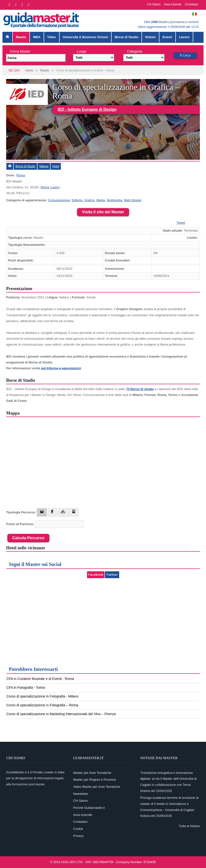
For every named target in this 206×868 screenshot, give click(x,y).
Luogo (82, 51)
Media (101, 200)
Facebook (96, 575)
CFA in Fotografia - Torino (26, 688)
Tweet (181, 223)
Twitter (112, 575)
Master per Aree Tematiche (92, 773)
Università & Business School (85, 37)
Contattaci (192, 4)
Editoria (77, 200)
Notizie (150, 37)
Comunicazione (59, 200)
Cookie (78, 829)
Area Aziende (173, 4)
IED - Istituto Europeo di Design (87, 109)
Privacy (78, 836)
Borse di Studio (127, 37)
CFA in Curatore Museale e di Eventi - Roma (40, 679)
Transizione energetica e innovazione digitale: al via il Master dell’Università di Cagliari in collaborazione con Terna (168, 779)
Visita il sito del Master (103, 212)
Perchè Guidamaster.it (89, 808)
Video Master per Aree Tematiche (97, 787)
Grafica (90, 200)
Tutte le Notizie (189, 826)
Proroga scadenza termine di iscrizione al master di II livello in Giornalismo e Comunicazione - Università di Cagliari (169, 804)
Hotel (56, 166)
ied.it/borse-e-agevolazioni (61, 368)
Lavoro (184, 37)
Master (21, 37)
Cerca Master (20, 51)
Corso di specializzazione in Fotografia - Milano (42, 696)
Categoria (135, 51)
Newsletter (81, 794)
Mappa (44, 166)
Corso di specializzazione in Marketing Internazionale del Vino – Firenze (61, 714)
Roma (21, 175)
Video (52, 37)
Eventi (167, 37)
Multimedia (114, 200)
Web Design (133, 200)
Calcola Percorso (28, 538)
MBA (37, 37)
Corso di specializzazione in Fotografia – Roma (42, 705)
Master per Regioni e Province (95, 780)
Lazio (55, 187)
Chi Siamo (154, 4)
